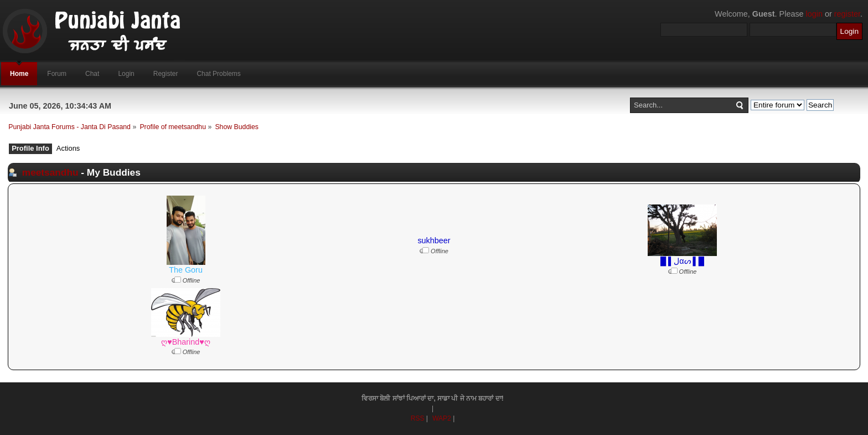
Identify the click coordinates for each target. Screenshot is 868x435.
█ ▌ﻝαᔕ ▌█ (682, 261)
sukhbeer (434, 240)
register (847, 14)
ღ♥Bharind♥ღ (186, 342)
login (814, 14)
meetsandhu (50, 172)
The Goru (186, 270)
